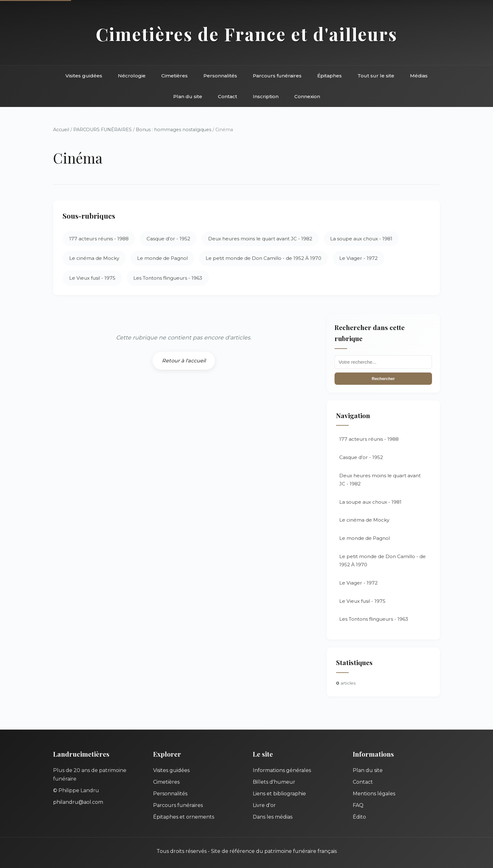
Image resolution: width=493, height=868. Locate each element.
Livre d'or (264, 805)
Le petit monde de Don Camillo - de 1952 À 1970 (263, 258)
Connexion (307, 96)
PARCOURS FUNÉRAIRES (103, 130)
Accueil (61, 130)
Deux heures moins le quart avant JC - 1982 (260, 239)
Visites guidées (84, 76)
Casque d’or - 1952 (168, 239)
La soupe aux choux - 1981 (361, 239)
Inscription (266, 96)
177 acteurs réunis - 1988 (99, 239)
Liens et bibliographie (279, 794)
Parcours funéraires (277, 76)
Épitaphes (330, 76)
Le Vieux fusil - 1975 (92, 278)
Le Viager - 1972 (358, 258)
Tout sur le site (376, 76)
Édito (359, 817)
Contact (227, 96)
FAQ (358, 805)
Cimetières (174, 76)
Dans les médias (273, 817)
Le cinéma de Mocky (94, 258)
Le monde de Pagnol (162, 258)
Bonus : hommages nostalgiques (174, 130)
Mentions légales (374, 794)
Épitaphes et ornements (184, 817)
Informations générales (282, 770)
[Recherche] (383, 362)
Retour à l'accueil (184, 361)
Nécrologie (132, 76)
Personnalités (220, 76)
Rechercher (383, 379)
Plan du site (188, 96)
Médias (419, 76)
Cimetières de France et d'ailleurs (247, 34)
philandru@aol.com (78, 802)
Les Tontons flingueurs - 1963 (168, 278)
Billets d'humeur (274, 782)
